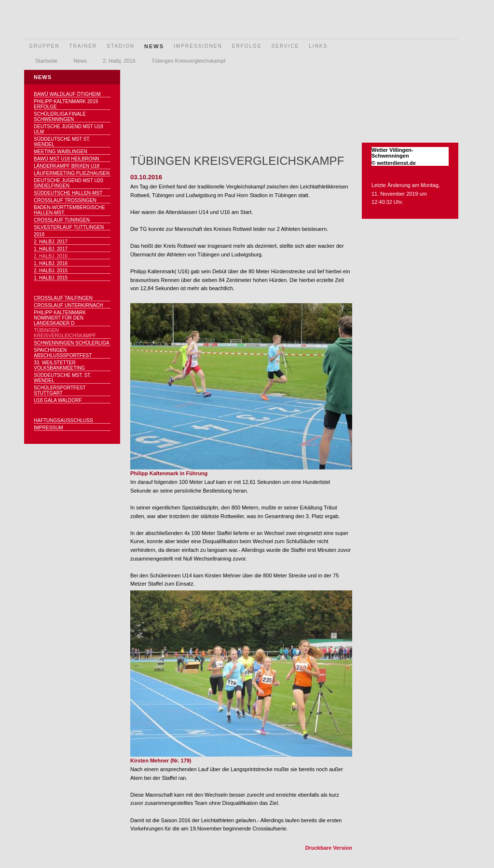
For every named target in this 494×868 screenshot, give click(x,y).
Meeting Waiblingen (61, 152)
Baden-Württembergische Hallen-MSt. (69, 210)
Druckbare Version (329, 848)
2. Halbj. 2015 (51, 271)
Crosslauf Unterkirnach (68, 305)
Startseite (46, 61)
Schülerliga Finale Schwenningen (60, 117)
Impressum (48, 428)
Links (318, 46)
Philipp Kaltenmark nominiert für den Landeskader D (60, 318)
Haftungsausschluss (63, 421)
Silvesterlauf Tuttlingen (69, 227)
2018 (39, 234)
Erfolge (247, 46)
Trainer (83, 46)
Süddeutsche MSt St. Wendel (62, 142)
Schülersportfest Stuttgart (60, 390)
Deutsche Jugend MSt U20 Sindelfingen (69, 183)
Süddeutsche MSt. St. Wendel (62, 378)
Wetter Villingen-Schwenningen (392, 153)
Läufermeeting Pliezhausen (72, 173)
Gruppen (44, 46)
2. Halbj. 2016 (119, 61)
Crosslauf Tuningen (62, 220)
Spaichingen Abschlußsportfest (63, 353)
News (154, 46)
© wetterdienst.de (394, 163)
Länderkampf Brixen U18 (67, 166)
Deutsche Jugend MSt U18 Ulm (69, 129)
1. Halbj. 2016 (51, 263)
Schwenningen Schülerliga (72, 343)
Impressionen (198, 46)
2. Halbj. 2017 (51, 242)
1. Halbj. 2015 (51, 278)
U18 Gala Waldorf (58, 400)
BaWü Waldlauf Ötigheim (67, 94)
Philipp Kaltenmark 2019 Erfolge (66, 104)
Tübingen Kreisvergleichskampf (188, 61)
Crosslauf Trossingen (65, 200)
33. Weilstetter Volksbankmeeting (59, 365)
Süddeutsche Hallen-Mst (68, 193)
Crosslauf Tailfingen (63, 298)
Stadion (121, 46)
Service (286, 46)
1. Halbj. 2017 (51, 249)
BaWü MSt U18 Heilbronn (67, 159)
